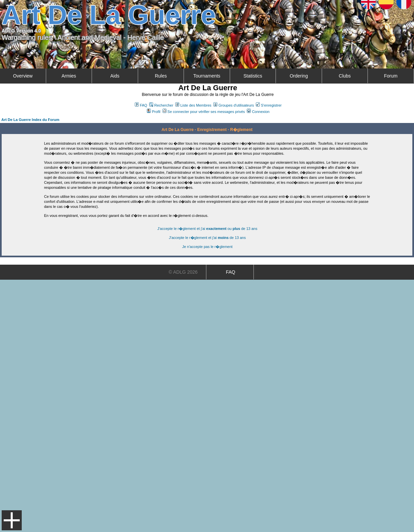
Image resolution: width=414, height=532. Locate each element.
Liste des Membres (193, 105)
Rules (161, 76)
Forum (391, 76)
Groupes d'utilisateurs (234, 105)
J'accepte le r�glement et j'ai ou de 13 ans (208, 229)
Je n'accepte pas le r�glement (208, 247)
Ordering (299, 76)
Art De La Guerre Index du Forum (30, 120)
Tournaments (207, 76)
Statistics (253, 76)
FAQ (141, 105)
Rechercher (161, 105)
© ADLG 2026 (183, 272)
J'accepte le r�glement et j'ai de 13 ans (207, 238)
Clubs (345, 76)
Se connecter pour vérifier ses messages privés (204, 112)
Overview (23, 76)
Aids (115, 76)
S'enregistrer (269, 105)
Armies (69, 76)
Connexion (258, 112)
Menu (12, 520)
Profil (153, 112)
